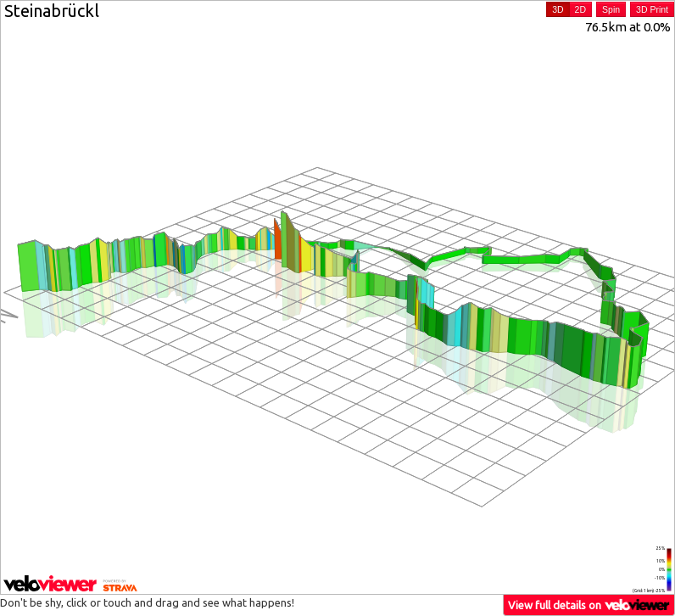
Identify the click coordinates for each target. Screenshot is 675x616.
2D (580, 9)
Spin (611, 9)
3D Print (652, 9)
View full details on (589, 605)
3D (558, 9)
